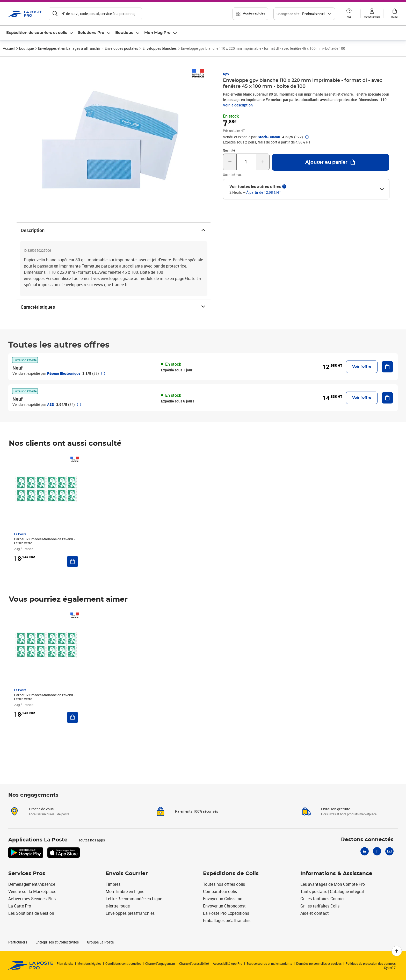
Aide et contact (315, 913)
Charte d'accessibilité (194, 963)
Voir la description (238, 105)
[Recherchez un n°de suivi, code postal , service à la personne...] (95, 14)
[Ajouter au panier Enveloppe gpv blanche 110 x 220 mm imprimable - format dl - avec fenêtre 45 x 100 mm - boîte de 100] (331, 162)
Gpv (226, 74)
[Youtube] (389, 851)
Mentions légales (89, 963)
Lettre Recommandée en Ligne (134, 899)
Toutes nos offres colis (224, 884)
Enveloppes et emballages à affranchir (69, 48)
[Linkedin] (365, 851)
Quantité (229, 150)
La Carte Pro (20, 906)
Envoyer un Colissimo (223, 899)
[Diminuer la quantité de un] (230, 162)
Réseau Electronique (64, 373)
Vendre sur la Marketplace (32, 891)
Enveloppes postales (121, 48)
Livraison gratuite (336, 809)
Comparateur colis (220, 891)
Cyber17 (390, 968)
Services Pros (27, 874)
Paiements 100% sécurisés (197, 811)
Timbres (113, 884)
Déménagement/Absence (32, 884)
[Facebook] (377, 851)
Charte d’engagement (160, 963)
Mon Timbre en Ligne (125, 891)
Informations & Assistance (336, 874)
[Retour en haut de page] (397, 951)
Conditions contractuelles (123, 963)
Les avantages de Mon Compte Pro (333, 884)
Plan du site (65, 963)
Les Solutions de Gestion (31, 913)
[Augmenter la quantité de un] (263, 162)
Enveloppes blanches (160, 48)
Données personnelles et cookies (319, 963)
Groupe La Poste (100, 942)
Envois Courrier (127, 874)
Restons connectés (367, 840)
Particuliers (18, 942)
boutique (26, 48)
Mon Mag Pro (157, 33)
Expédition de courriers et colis (37, 33)
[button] (349, 14)
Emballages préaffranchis (227, 920)
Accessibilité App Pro (228, 963)
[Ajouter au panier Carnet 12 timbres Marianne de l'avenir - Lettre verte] (72, 561)
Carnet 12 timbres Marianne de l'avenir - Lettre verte (45, 541)
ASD (51, 404)
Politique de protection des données (371, 963)
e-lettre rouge (118, 906)
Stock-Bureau (269, 137)
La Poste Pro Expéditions (226, 913)
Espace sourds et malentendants (269, 963)
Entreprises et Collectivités (57, 942)
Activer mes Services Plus (32, 899)
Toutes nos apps (92, 840)
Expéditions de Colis (231, 874)
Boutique (124, 33)
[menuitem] (40, 33)
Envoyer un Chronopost (224, 906)
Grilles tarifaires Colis (320, 906)
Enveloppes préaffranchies (130, 913)
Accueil (9, 48)
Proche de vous (41, 809)
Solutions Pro (91, 33)
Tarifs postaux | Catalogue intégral (332, 891)
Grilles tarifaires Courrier (322, 899)
